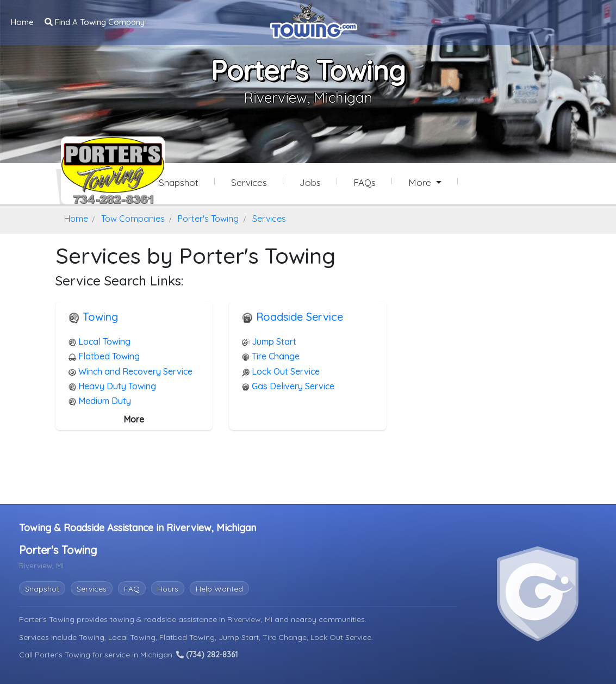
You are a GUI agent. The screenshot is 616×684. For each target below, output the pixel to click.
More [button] (421, 182)
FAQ (132, 589)
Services (92, 589)
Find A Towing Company (95, 22)
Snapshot (42, 589)
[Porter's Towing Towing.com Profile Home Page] (99, 170)
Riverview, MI (251, 619)
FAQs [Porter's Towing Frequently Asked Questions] (365, 182)
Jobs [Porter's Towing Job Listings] (310, 182)
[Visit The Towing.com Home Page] (314, 20)
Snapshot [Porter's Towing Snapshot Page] (179, 182)
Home (22, 22)
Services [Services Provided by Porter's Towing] (249, 182)
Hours (168, 589)
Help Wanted (219, 589)
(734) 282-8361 (207, 655)
